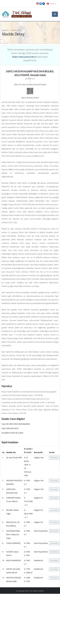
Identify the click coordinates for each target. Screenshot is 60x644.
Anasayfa (5, 30)
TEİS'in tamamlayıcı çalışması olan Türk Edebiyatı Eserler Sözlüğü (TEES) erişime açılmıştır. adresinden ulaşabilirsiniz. (30, 55)
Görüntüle (54, 458)
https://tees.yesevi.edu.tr (24, 57)
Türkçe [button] (51, 4)
